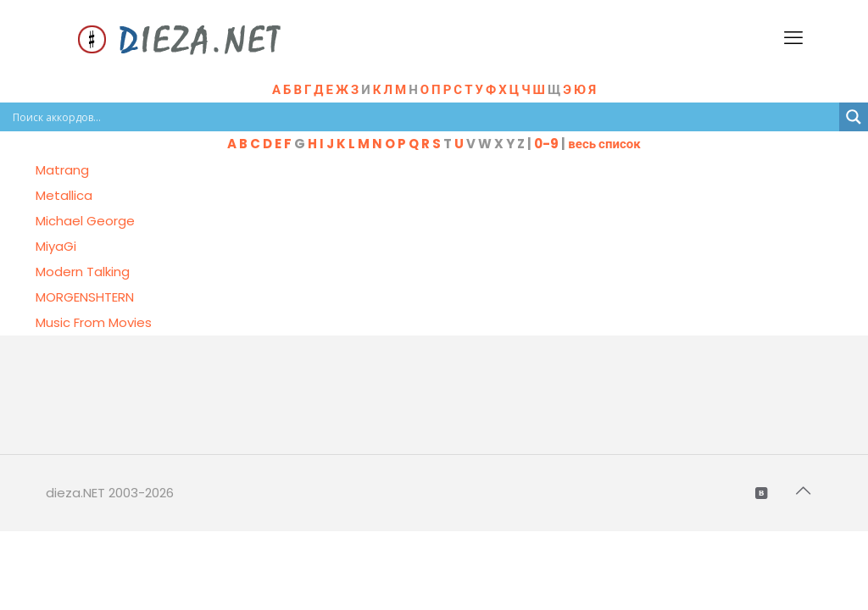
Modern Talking (83, 272)
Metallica (64, 195)
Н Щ (502, 89)
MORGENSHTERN (85, 297)
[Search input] (424, 117)
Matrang (62, 170)
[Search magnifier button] (854, 117)
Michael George (85, 221)
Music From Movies (94, 322)
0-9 (546, 144)
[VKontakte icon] (762, 493)
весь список (604, 144)
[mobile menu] (795, 38)
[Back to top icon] (804, 491)
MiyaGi (56, 246)
